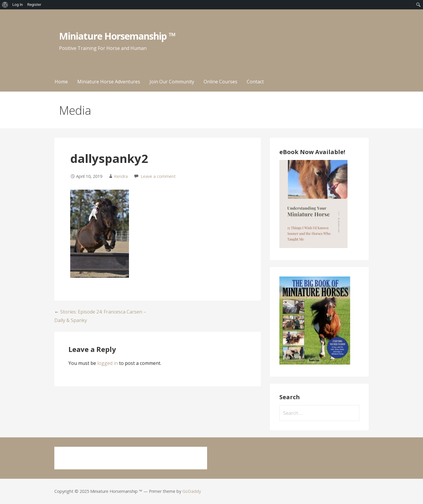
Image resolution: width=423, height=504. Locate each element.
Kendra (121, 176)
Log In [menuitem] (18, 5)
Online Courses (220, 82)
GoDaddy (192, 491)
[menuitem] (5, 5)
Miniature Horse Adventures (109, 82)
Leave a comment (158, 176)
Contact (255, 82)
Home (61, 82)
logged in (108, 363)
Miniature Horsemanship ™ (117, 36)
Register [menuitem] (34, 5)
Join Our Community (172, 82)
